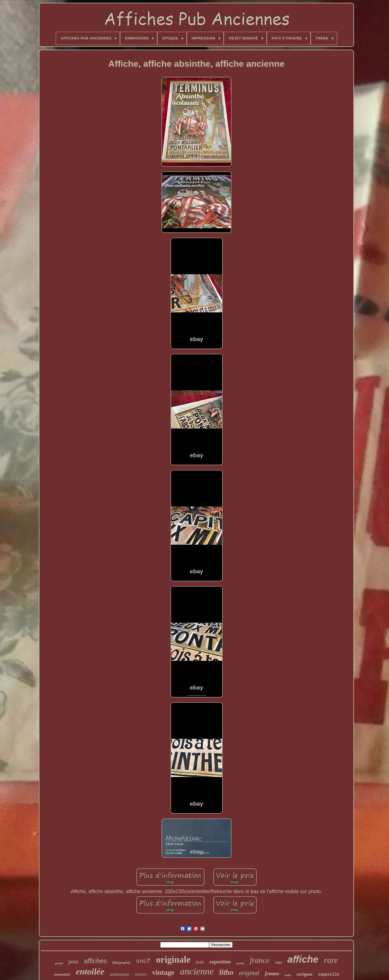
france (260, 960)
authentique (119, 974)
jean (200, 962)
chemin (141, 974)
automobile (62, 974)
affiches (95, 961)
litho (226, 972)
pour (74, 962)
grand (59, 963)
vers (279, 962)
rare (331, 960)
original (249, 973)
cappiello (329, 974)
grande (240, 963)
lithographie (121, 962)
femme (272, 974)
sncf (143, 961)
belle (288, 975)
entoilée (90, 971)
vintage (163, 972)
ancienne (197, 971)
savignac (305, 974)
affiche (303, 959)
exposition (220, 962)
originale (173, 960)
